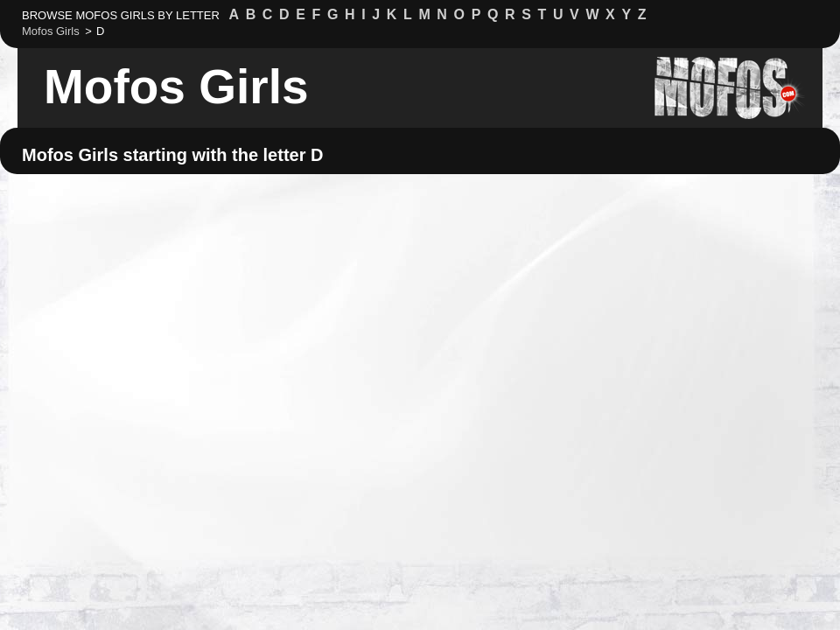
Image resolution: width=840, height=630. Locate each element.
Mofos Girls (176, 87)
